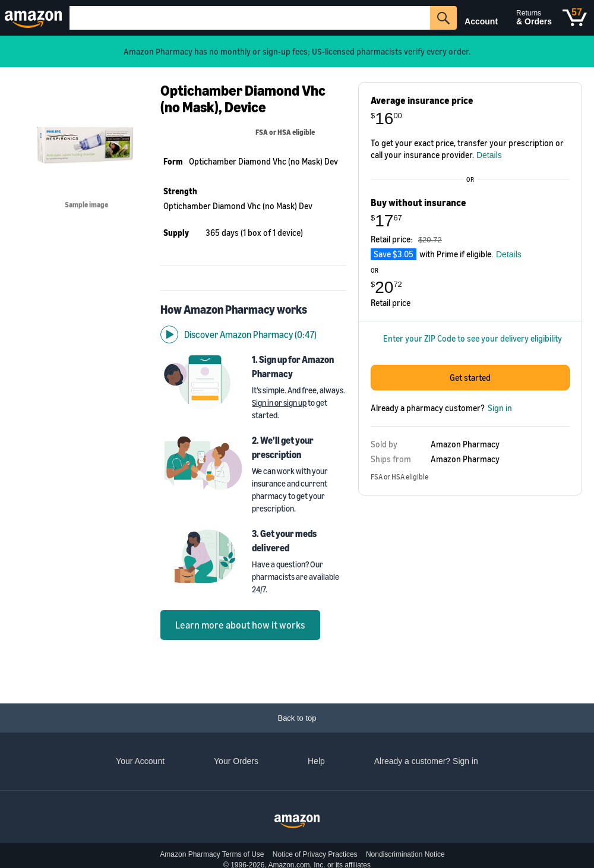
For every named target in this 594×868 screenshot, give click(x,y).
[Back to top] (297, 718)
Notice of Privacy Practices (315, 854)
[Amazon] (35, 18)
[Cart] (575, 18)
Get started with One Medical (470, 601)
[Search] (250, 18)
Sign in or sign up (279, 378)
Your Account (140, 761)
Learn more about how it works (240, 601)
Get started (470, 389)
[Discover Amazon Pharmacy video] (253, 310)
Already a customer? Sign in (426, 761)
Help (316, 761)
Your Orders (236, 761)
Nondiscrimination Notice (405, 854)
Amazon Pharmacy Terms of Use (212, 854)
